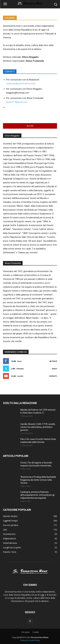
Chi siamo (26, 632)
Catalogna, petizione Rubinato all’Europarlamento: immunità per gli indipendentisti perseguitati (37, 495)
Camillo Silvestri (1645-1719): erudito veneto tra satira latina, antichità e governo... (38, 427)
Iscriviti (53, 376)
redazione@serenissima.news (21, 84)
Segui (54, 369)
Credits (36, 632)
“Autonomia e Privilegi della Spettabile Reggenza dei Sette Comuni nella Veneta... (38, 480)
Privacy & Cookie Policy (30, 640)
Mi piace (53, 361)
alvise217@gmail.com (17, 102)
